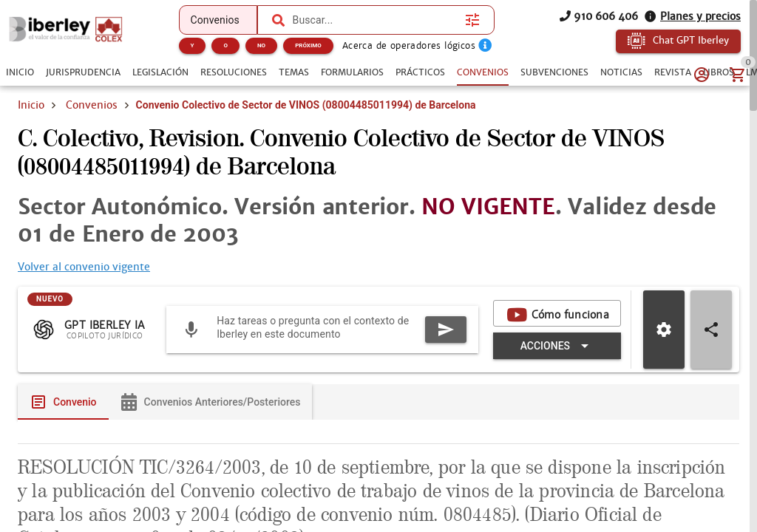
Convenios (92, 105)
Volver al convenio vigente (84, 267)
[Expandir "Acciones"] (557, 346)
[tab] (20, 72)
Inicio (31, 105)
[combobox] (376, 20)
